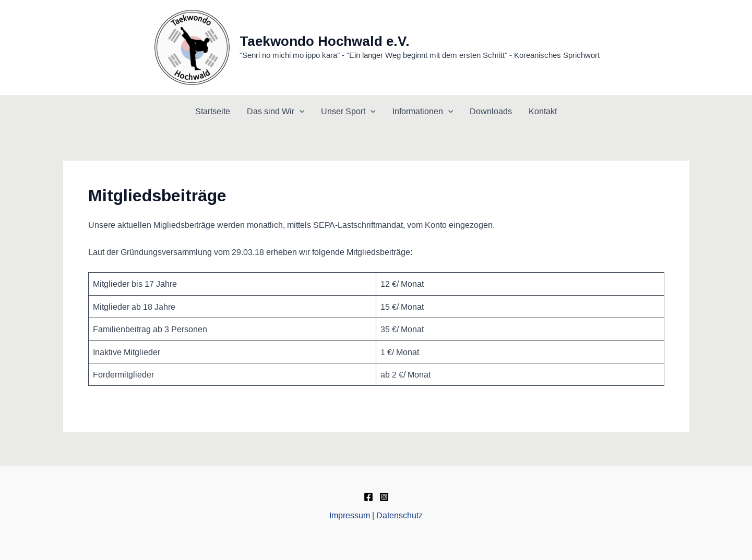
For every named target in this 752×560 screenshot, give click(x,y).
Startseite (213, 111)
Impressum (350, 515)
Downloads (491, 111)
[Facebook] (368, 497)
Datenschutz (399, 515)
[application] (300, 111)
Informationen (423, 111)
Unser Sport (348, 111)
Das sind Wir (276, 111)
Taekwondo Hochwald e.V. (325, 41)
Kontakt (543, 111)
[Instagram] (384, 497)
